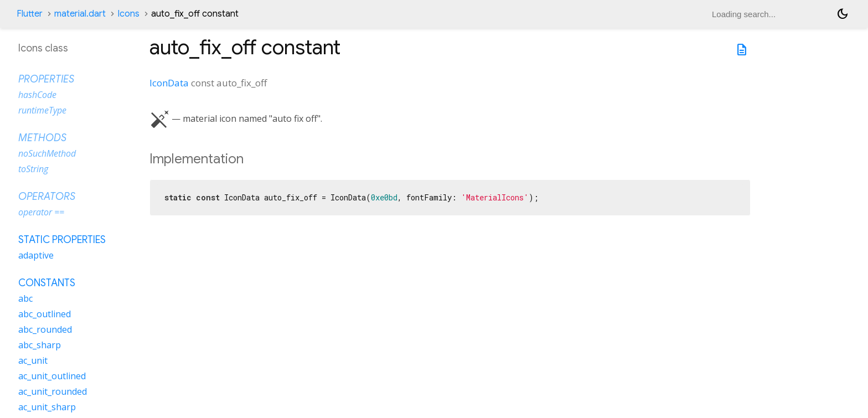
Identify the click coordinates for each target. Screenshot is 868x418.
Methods (42, 138)
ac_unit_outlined (52, 376)
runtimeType (42, 110)
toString (33, 169)
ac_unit (33, 360)
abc (25, 298)
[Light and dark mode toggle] (843, 14)
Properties (46, 79)
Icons (128, 14)
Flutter (30, 14)
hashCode (37, 95)
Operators (47, 197)
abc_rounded (45, 329)
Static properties (62, 240)
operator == (41, 212)
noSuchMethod (47, 153)
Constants (47, 283)
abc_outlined (45, 314)
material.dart (80, 14)
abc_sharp (40, 345)
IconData (169, 83)
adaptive (36, 255)
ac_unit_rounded (53, 391)
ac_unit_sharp (47, 407)
